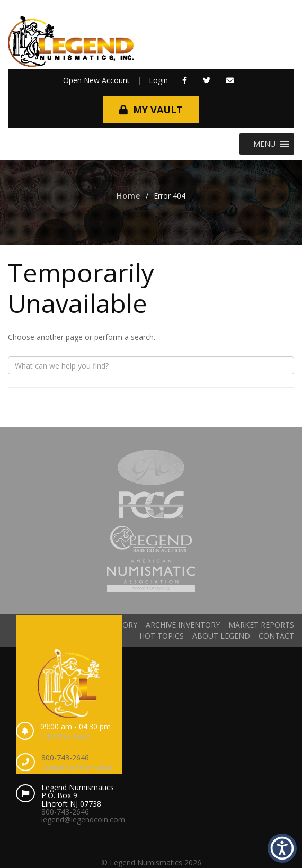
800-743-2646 (65, 758)
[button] (264, 144)
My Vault (158, 110)
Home (128, 196)
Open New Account (96, 80)
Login (158, 80)
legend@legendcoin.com (83, 820)
